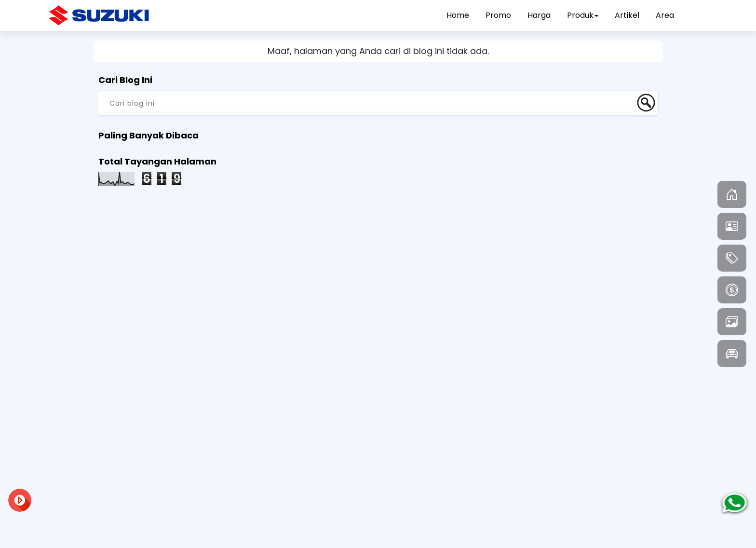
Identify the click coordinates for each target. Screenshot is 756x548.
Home (458, 15)
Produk (583, 15)
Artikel (627, 15)
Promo (498, 15)
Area (665, 15)
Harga (539, 15)
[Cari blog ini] (369, 103)
